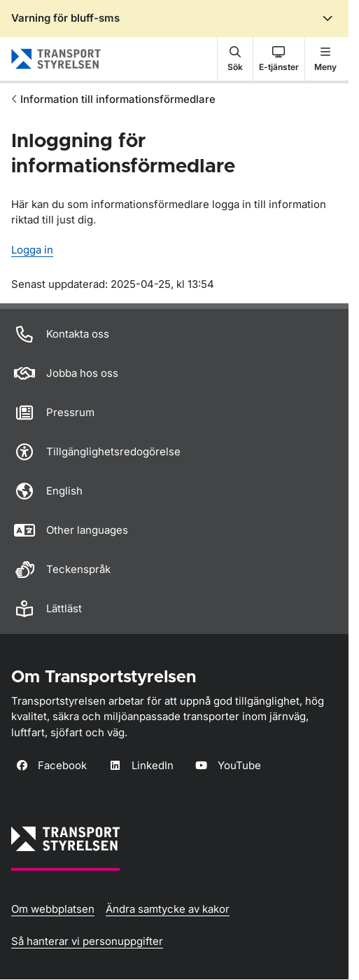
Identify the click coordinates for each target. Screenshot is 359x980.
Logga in (32, 250)
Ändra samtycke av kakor (168, 909)
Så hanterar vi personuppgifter (87, 941)
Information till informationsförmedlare (118, 99)
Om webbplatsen (53, 909)
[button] (235, 59)
